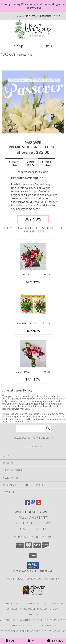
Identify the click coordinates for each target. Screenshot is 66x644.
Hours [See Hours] (55, 641)
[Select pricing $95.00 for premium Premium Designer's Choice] (47, 163)
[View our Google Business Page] (33, 504)
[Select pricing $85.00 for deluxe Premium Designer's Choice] (31, 163)
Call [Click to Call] (11, 641)
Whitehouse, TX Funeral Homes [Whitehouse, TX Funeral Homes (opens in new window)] (22, 603)
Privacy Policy (10, 631)
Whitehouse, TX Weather (15, 620)
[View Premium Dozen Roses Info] (33, 305)
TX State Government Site (50, 620)
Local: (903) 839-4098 (33, 529)
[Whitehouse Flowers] (33, 38)
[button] (33, 565)
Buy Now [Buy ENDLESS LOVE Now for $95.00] (33, 379)
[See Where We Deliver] (33, 447)
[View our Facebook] (27, 504)
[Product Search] (33, 428)
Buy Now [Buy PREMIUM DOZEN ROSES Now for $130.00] (33, 331)
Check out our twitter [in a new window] (43, 578)
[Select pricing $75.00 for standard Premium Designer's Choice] (14, 163)
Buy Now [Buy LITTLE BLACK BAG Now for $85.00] (33, 282)
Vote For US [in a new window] (16, 578)
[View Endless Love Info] (33, 354)
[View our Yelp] (39, 504)
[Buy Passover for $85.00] (33, 219)
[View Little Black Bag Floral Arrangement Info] (33, 257)
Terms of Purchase (34, 631)
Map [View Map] (33, 641)
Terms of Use (57, 631)
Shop (16, 46)
